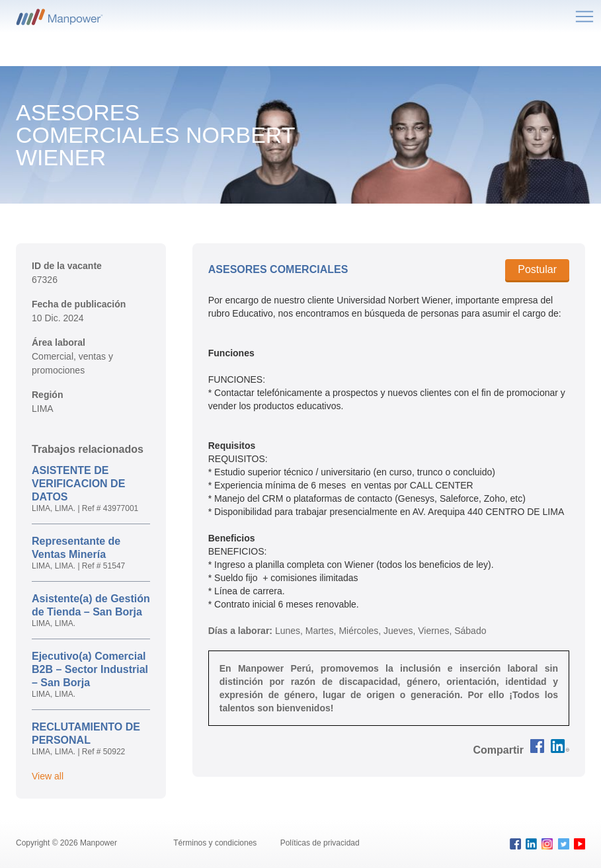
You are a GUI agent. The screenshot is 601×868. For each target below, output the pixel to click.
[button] (499, 750)
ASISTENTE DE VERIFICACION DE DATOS (78, 484)
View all (48, 776)
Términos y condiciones (216, 843)
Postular (537, 269)
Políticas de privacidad (320, 843)
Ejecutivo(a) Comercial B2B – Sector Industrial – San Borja (90, 669)
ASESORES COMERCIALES (278, 269)
